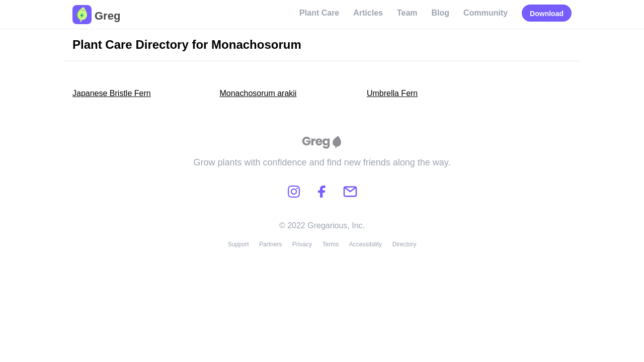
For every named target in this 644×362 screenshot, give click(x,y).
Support (238, 244)
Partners (270, 244)
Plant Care (319, 13)
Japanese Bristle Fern (112, 93)
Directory (405, 244)
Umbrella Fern (392, 93)
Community (486, 13)
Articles (368, 13)
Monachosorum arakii (258, 93)
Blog (441, 13)
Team (407, 13)
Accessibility (366, 244)
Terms (331, 244)
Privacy (302, 244)
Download (547, 14)
